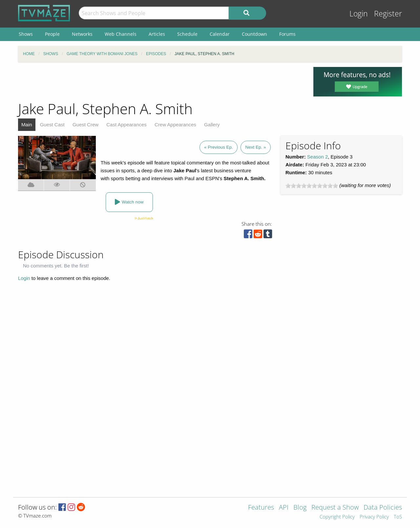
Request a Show (335, 508)
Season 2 (317, 157)
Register (388, 14)
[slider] (312, 186)
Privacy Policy (374, 517)
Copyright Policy (337, 517)
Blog (300, 508)
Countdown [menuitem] (254, 34)
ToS (398, 517)
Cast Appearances (126, 125)
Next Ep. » (255, 147)
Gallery (212, 125)
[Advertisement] (161, 82)
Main (27, 125)
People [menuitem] (52, 34)
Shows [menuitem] (26, 34)
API (284, 508)
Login (359, 14)
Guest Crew (85, 125)
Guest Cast (52, 125)
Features (261, 508)
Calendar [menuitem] (220, 34)
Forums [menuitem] (287, 34)
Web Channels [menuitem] (121, 34)
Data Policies (383, 508)
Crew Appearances (175, 125)
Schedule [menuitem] (187, 34)
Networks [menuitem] (82, 34)
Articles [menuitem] (157, 34)
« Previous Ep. (219, 147)
